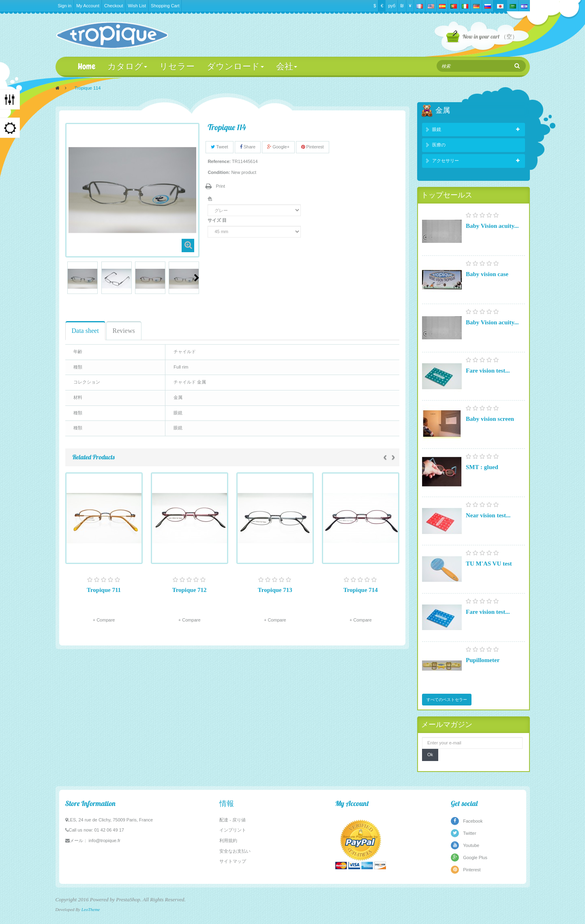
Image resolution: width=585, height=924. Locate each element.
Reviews (124, 331)
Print (220, 186)
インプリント (233, 830)
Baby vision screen (490, 419)
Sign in (65, 6)
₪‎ (402, 6)
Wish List (137, 6)
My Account (88, 6)
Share (248, 147)
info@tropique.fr (105, 840)
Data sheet (85, 331)
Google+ (278, 147)
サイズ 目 (218, 220)
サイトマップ (233, 861)
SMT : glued (482, 467)
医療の (439, 145)
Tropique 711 (104, 590)
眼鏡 (437, 129)
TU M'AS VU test (489, 564)
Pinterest (312, 147)
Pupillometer (483, 660)
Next (197, 278)
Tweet (219, 147)
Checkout (114, 6)
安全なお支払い (235, 851)
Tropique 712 (190, 590)
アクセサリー (446, 161)
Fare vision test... (488, 371)
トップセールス (447, 195)
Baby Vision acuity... (492, 226)
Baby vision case (487, 274)
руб (392, 6)
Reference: (219, 161)
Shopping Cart (165, 6)
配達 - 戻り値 (232, 820)
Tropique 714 (361, 590)
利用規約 (228, 840)
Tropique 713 (275, 590)
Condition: (219, 172)
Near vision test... (488, 515)
